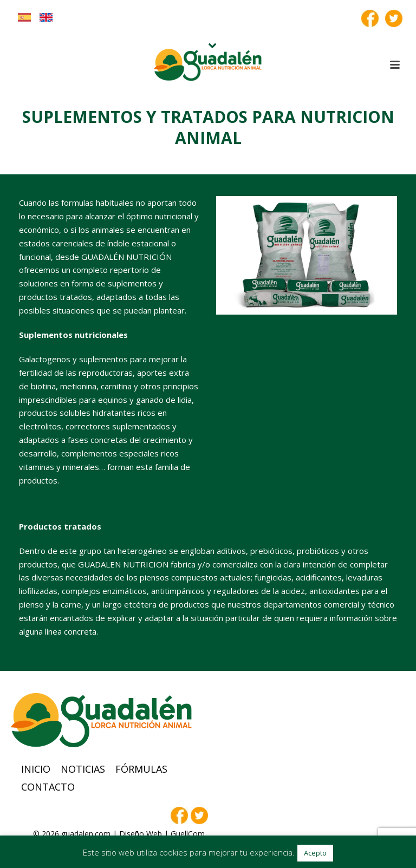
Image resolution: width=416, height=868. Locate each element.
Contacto (48, 787)
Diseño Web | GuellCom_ (164, 834)
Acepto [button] (315, 853)
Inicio (36, 769)
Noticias (83, 769)
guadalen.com (86, 834)
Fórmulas (141, 769)
